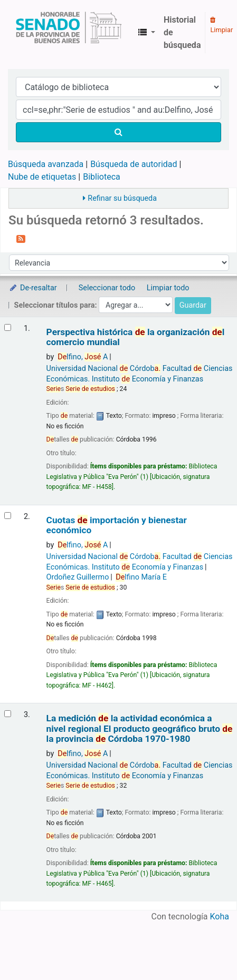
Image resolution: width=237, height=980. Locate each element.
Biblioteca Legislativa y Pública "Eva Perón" (69, 33)
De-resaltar (33, 288)
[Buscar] (118, 132)
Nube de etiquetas (42, 177)
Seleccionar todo (107, 288)
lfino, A (83, 357)
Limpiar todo (168, 288)
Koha (220, 917)
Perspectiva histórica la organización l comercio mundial (136, 337)
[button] (147, 33)
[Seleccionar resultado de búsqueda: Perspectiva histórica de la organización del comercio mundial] (8, 327)
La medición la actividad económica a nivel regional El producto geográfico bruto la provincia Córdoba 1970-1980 (140, 729)
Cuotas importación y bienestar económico (117, 525)
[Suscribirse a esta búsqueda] (21, 238)
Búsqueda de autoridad (134, 164)
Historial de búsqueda (182, 32)
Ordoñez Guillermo (78, 577)
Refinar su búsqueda (122, 198)
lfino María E (141, 577)
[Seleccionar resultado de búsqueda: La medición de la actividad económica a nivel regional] (8, 714)
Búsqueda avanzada (46, 164)
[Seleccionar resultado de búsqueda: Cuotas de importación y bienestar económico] (8, 516)
